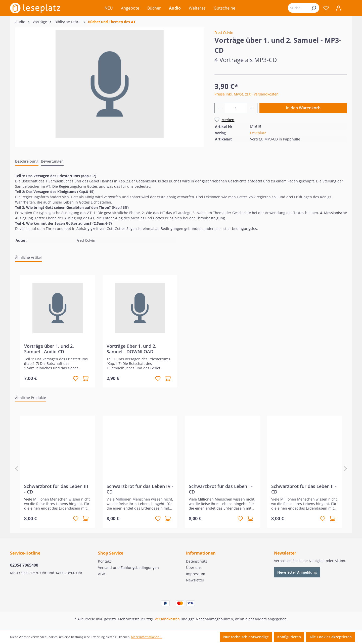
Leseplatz (258, 133)
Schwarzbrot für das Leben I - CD (221, 489)
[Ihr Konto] (339, 8)
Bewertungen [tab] (52, 161)
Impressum (196, 574)
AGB (102, 574)
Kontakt (104, 561)
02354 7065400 (24, 565)
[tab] (27, 161)
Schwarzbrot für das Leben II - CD (304, 489)
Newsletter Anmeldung (297, 572)
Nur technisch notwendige (246, 637)
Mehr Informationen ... (147, 637)
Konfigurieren (289, 637)
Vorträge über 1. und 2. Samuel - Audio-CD (49, 349)
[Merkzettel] (326, 8)
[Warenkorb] (348, 9)
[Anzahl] (236, 108)
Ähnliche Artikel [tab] (28, 257)
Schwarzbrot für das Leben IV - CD (140, 489)
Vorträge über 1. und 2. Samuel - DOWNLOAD (131, 349)
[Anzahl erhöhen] (252, 108)
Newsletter (195, 580)
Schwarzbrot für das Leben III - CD (56, 489)
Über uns (194, 567)
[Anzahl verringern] (220, 108)
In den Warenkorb (303, 108)
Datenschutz (197, 561)
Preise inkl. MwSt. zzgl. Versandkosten (246, 94)
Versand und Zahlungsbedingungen (128, 567)
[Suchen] (313, 8)
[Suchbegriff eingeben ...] (298, 8)
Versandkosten (167, 619)
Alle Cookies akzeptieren (331, 637)
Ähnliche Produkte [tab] (31, 398)
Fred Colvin (224, 33)
